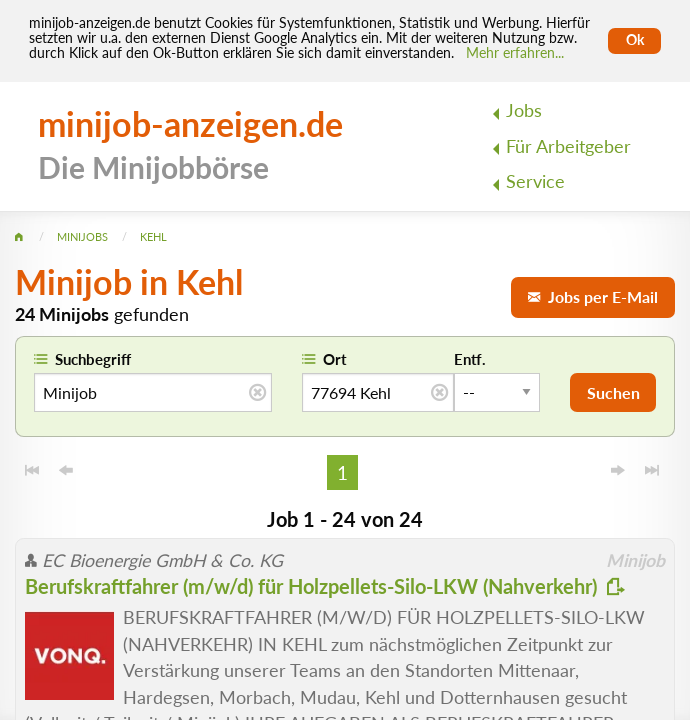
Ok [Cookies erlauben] (635, 40)
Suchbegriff (93, 359)
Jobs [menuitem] (524, 110)
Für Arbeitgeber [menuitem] (568, 146)
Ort (335, 359)
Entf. (470, 359)
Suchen (613, 392)
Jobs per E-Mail (593, 296)
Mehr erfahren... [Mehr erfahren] (515, 53)
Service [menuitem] (535, 181)
